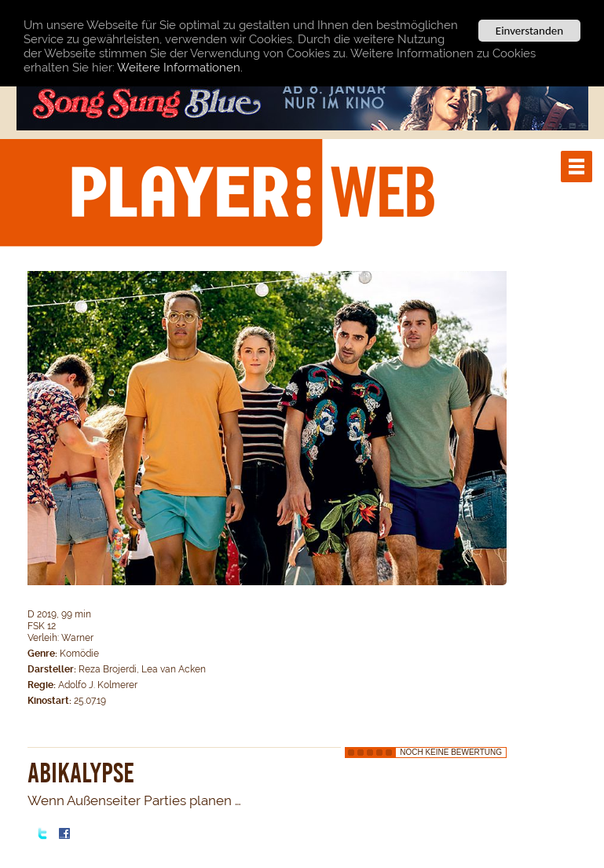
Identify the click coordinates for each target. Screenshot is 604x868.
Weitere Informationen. (180, 68)
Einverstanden (529, 31)
